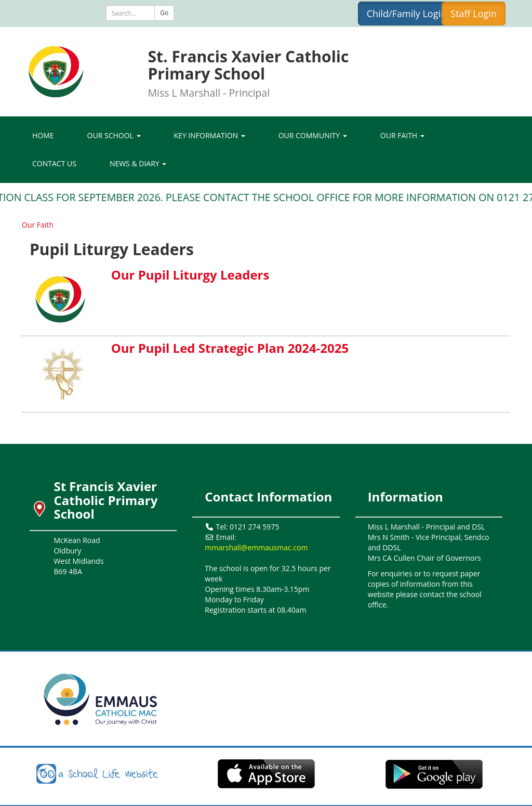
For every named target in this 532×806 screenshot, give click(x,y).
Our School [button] (114, 135)
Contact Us (54, 163)
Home (43, 135)
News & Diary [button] (138, 163)
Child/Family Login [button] (407, 14)
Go (164, 13)
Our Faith (38, 225)
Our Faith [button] (402, 135)
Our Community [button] (313, 135)
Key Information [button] (210, 135)
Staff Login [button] (474, 14)
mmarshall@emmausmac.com (256, 547)
